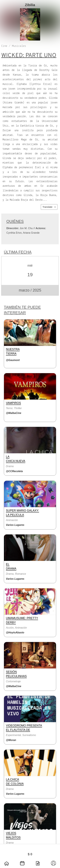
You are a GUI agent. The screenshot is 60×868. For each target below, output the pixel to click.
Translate (49, 207)
